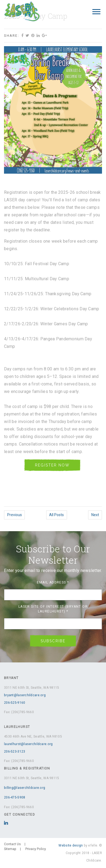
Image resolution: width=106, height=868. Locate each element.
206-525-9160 (15, 703)
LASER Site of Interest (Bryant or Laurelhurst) (53, 609)
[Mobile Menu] (96, 12)
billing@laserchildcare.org (25, 788)
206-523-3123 (15, 752)
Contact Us (12, 844)
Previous (15, 515)
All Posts (56, 515)
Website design (71, 845)
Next (95, 515)
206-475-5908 (15, 797)
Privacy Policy (36, 849)
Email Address (53, 582)
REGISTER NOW (52, 465)
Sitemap (10, 849)
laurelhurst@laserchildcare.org (28, 744)
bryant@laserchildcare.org (25, 695)
